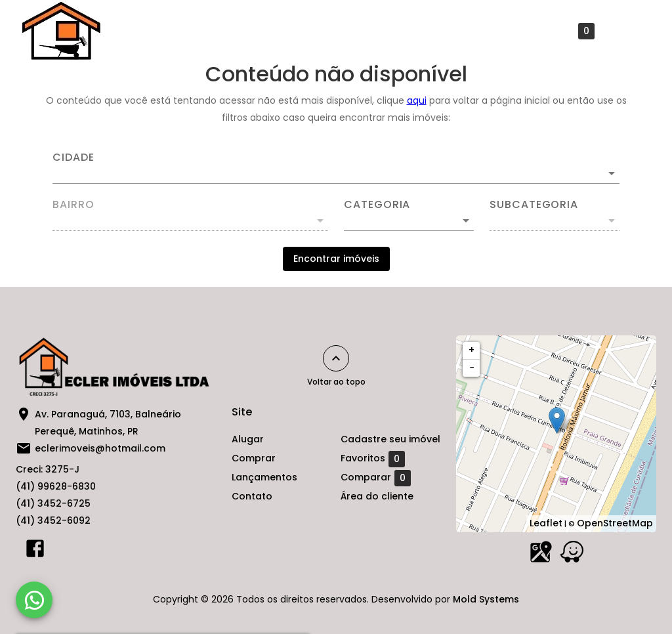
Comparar (376, 478)
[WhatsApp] (34, 600)
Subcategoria (534, 205)
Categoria (377, 205)
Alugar (133, 31)
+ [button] (472, 350)
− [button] (472, 368)
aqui (417, 100)
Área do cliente (377, 496)
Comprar (197, 31)
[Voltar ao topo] (336, 358)
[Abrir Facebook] (35, 551)
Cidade (73, 158)
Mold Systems (486, 599)
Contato (358, 31)
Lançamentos (278, 31)
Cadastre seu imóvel (454, 31)
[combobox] (336, 168)
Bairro (73, 205)
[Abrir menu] (629, 31)
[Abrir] (612, 173)
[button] (409, 221)
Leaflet (546, 523)
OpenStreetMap (615, 523)
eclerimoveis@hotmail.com (100, 448)
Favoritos (562, 31)
